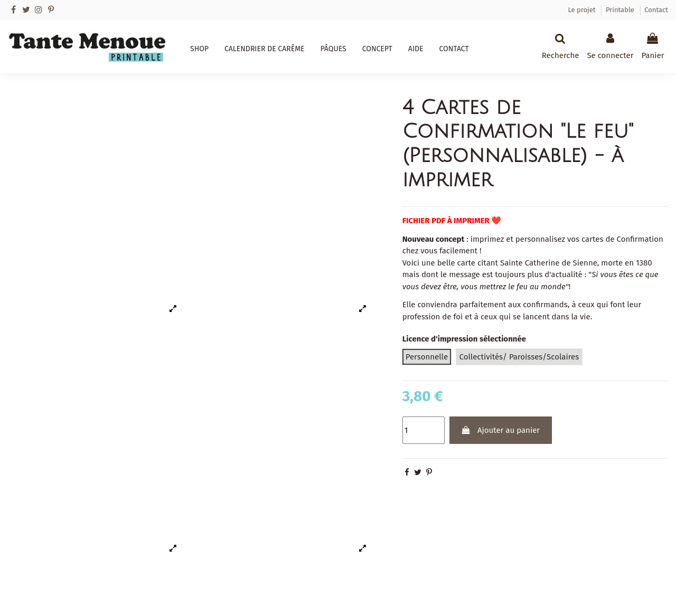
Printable (621, 10)
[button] (199, 49)
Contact (656, 10)
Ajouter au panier (500, 430)
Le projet (582, 10)
